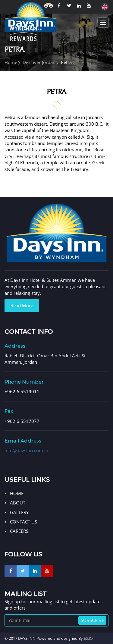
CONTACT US (24, 522)
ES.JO (88, 638)
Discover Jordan (39, 62)
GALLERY (19, 512)
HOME (17, 493)
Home (11, 62)
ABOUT (18, 503)
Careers (19, 531)
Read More (22, 305)
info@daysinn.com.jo (26, 450)
